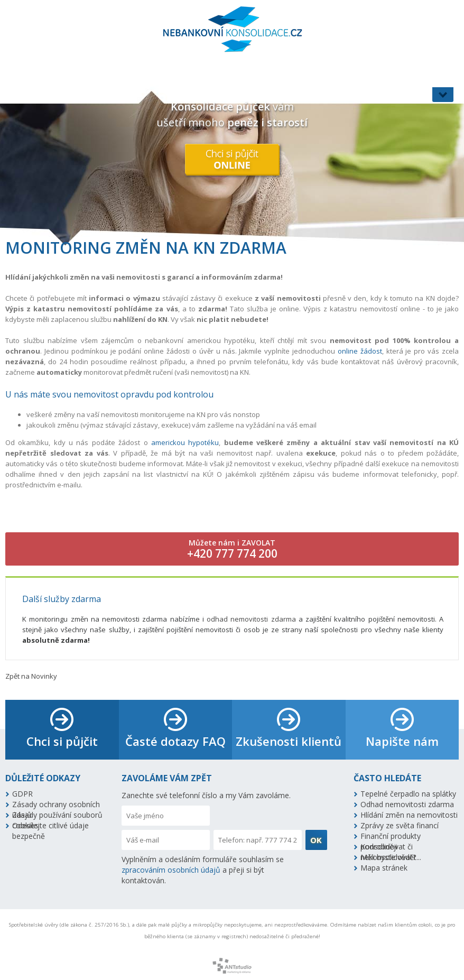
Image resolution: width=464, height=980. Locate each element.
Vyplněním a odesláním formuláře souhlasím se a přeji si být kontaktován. (203, 870)
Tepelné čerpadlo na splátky (408, 794)
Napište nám (402, 741)
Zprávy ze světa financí (400, 825)
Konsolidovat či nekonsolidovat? (388, 847)
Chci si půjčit (62, 741)
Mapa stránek (384, 868)
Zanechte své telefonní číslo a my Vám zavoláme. (206, 795)
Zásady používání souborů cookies (57, 815)
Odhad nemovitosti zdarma (407, 804)
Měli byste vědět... (391, 857)
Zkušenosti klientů (289, 741)
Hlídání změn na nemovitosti (409, 815)
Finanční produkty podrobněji (391, 836)
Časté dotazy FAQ (175, 741)
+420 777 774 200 (232, 553)
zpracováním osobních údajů (171, 870)
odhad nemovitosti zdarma (251, 619)
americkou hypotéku (185, 442)
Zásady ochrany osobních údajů (56, 805)
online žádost (360, 351)
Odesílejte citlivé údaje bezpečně (50, 826)
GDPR (22, 794)
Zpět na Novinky (31, 676)
